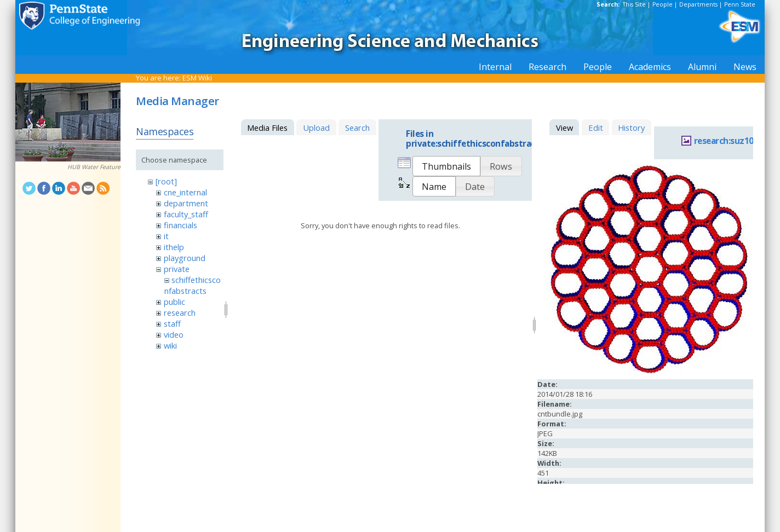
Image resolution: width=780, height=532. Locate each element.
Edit (596, 128)
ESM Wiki (197, 78)
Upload (316, 128)
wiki (170, 345)
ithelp (174, 247)
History (631, 128)
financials (180, 225)
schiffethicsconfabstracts (193, 285)
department (186, 203)
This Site (634, 4)
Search (357, 128)
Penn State (740, 4)
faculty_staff (186, 214)
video (174, 334)
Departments (698, 4)
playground (185, 258)
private (177, 269)
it (166, 236)
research (180, 313)
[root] (166, 181)
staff (172, 323)
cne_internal (185, 192)
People (663, 4)
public (174, 302)
